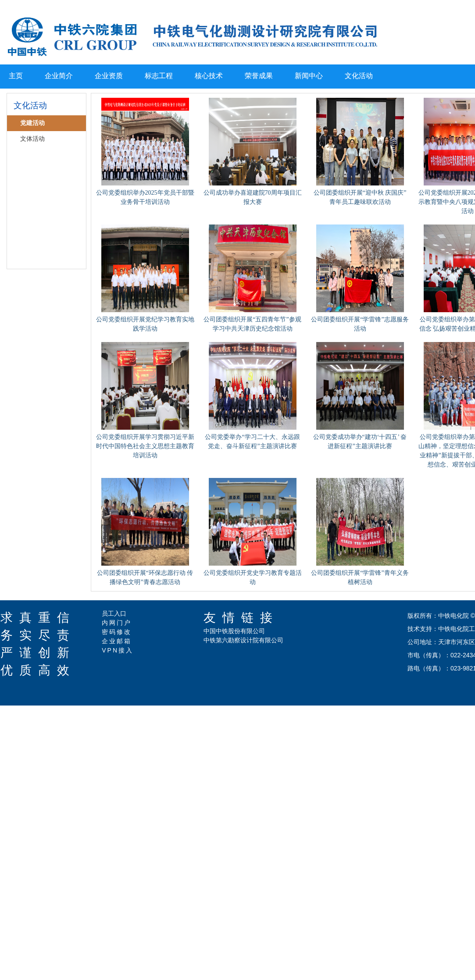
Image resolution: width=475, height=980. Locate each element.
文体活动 (32, 139)
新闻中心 (309, 76)
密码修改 (117, 632)
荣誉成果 (259, 76)
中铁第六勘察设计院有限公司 (243, 640)
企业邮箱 (117, 641)
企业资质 (109, 76)
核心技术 (209, 76)
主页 (16, 76)
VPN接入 (118, 650)
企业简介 (59, 76)
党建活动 (32, 123)
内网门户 (117, 623)
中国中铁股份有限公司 (234, 631)
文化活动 (359, 76)
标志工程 (159, 76)
